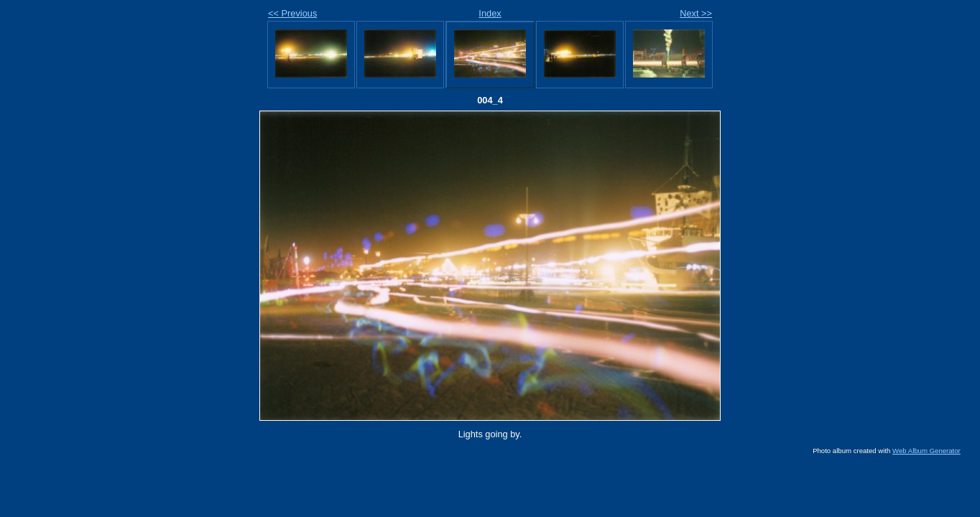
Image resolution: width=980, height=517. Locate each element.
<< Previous (292, 13)
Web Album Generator (926, 451)
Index (490, 13)
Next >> (696, 13)
